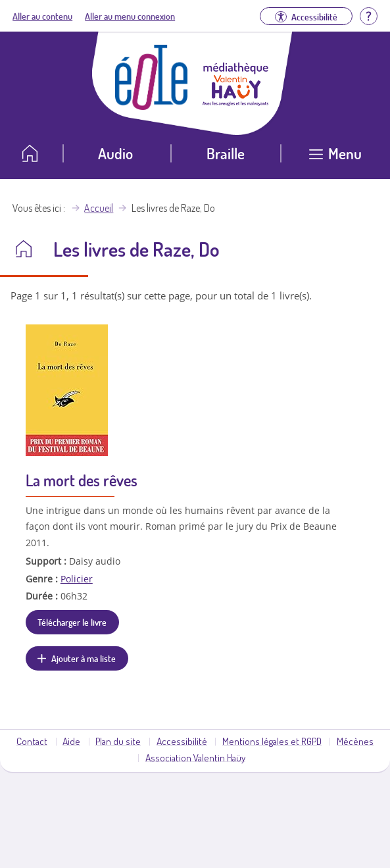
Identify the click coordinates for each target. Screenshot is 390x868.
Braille (226, 153)
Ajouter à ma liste (84, 658)
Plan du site (118, 741)
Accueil (99, 208)
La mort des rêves (82, 480)
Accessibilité (182, 741)
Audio (115, 153)
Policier (77, 579)
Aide (71, 741)
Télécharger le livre (72, 622)
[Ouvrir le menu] (335, 158)
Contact (32, 741)
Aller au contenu (42, 16)
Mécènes (355, 741)
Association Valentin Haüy (195, 757)
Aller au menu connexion (130, 16)
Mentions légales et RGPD (272, 741)
